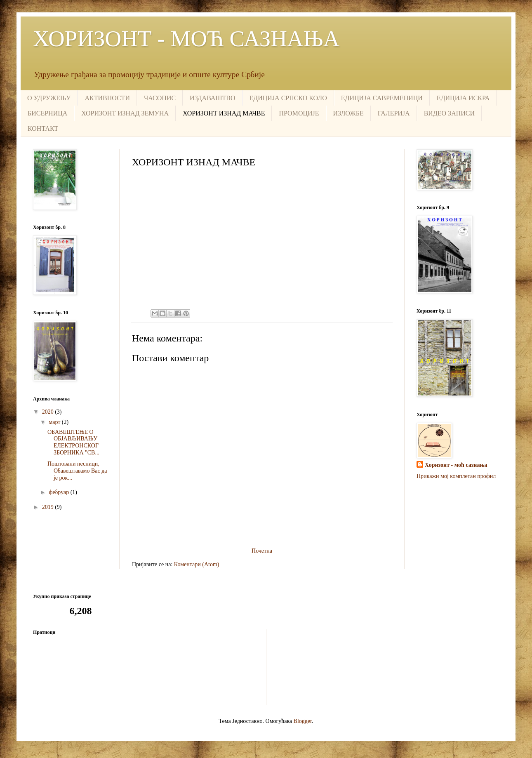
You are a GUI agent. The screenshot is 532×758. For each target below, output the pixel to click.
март (55, 422)
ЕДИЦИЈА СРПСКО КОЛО (288, 98)
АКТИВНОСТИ (107, 98)
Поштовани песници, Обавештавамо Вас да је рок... (77, 471)
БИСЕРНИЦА (47, 113)
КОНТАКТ (43, 128)
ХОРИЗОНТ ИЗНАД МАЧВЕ (224, 113)
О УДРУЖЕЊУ (49, 98)
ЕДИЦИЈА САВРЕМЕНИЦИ (382, 98)
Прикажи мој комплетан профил (456, 476)
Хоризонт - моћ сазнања (456, 465)
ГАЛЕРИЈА (394, 113)
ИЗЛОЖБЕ (348, 113)
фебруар (59, 492)
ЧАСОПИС (160, 98)
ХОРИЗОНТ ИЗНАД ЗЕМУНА (125, 113)
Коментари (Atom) (197, 564)
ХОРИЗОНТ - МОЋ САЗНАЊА (186, 39)
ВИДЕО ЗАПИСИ (449, 113)
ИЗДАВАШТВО (212, 98)
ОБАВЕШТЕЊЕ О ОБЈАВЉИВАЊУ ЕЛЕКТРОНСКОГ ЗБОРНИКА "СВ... (73, 442)
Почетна (262, 551)
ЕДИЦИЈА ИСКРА (463, 98)
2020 (49, 412)
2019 (49, 507)
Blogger (303, 721)
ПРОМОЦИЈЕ (299, 113)
